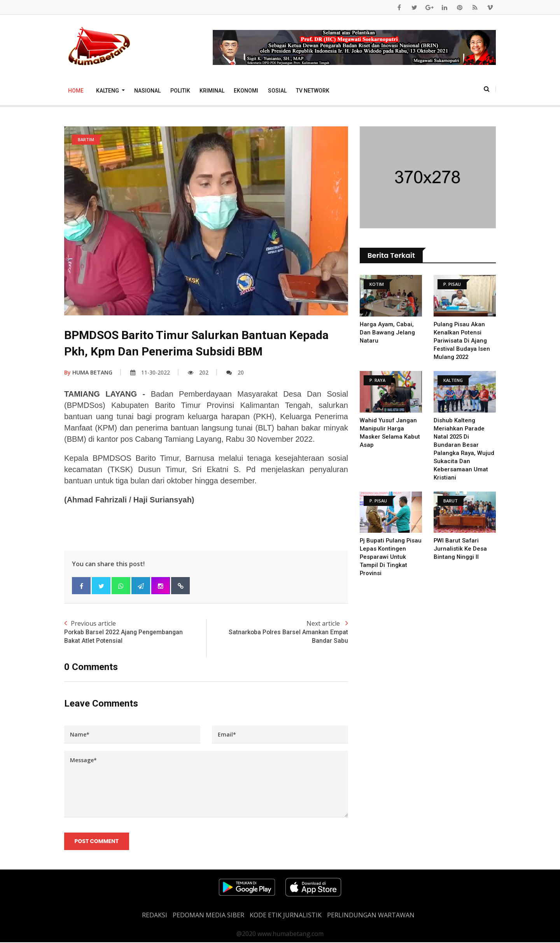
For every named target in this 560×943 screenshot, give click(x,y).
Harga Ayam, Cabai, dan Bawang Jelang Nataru (387, 332)
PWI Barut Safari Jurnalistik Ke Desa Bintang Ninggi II (460, 549)
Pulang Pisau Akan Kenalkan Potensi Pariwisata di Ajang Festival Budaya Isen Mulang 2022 (462, 341)
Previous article (135, 632)
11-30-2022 (150, 372)
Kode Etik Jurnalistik (286, 916)
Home (76, 91)
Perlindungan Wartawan (371, 916)
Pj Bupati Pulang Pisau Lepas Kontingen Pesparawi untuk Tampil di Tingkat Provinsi (389, 557)
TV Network (313, 91)
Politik (180, 91)
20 (235, 372)
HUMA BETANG (88, 372)
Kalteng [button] (108, 91)
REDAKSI (155, 916)
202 (198, 372)
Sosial (277, 91)
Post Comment (97, 842)
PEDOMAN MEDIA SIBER (208, 916)
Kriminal (212, 91)
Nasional (147, 91)
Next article (277, 632)
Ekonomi (246, 91)
